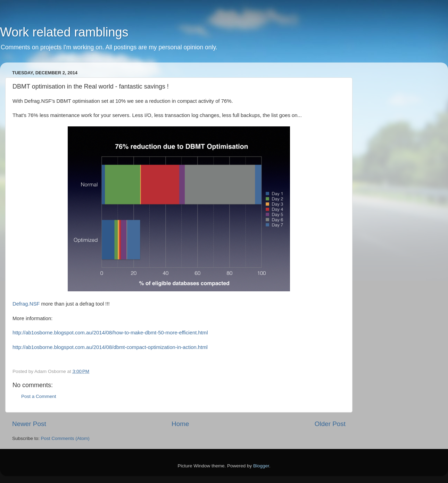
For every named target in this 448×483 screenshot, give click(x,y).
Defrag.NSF (26, 304)
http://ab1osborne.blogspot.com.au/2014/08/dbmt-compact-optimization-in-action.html (110, 347)
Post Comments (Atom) (65, 438)
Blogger (261, 466)
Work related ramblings (64, 32)
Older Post (330, 424)
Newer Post (29, 424)
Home (180, 424)
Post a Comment (39, 396)
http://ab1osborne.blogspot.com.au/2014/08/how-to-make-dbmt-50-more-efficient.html (110, 333)
